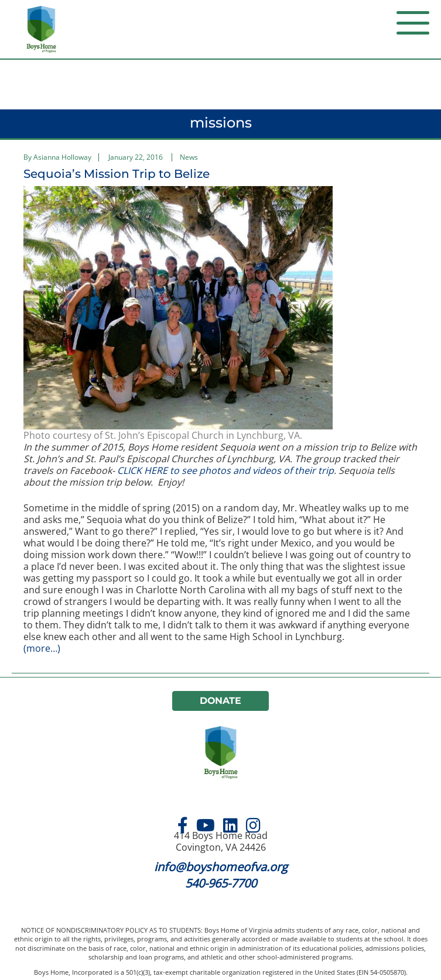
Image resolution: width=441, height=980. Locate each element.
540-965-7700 (221, 883)
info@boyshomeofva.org (221, 867)
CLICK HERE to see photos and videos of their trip (225, 470)
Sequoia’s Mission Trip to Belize (117, 174)
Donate (221, 701)
